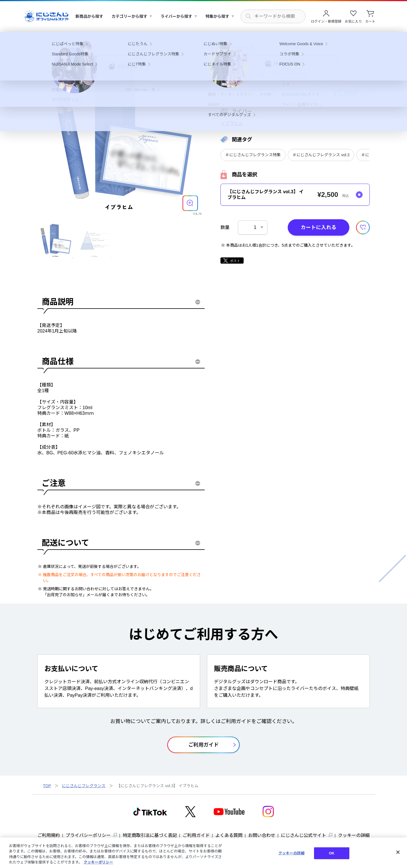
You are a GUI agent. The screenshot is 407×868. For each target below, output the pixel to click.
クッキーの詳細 (354, 835)
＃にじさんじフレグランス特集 (253, 155)
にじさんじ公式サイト (304, 835)
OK (332, 853)
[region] (203, 853)
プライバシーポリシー (88, 835)
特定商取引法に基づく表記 (150, 835)
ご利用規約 (49, 835)
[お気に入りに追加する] (363, 227)
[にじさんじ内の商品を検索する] (273, 16)
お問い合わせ (262, 835)
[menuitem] (89, 17)
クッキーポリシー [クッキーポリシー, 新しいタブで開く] (98, 862)
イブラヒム (232, 123)
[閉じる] (398, 852)
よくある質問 (229, 835)
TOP (47, 786)
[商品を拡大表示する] (190, 203)
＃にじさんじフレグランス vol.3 (321, 155)
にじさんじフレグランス (84, 786)
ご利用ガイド (196, 835)
